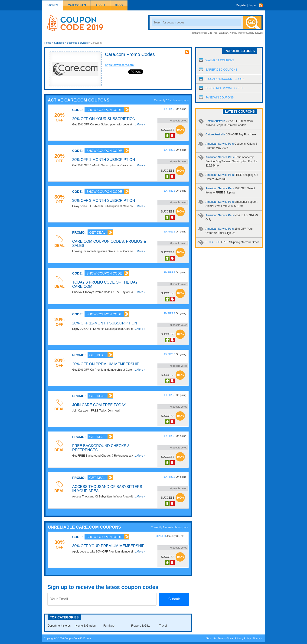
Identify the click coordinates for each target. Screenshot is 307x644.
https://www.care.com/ (120, 65)
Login (252, 5)
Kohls (233, 33)
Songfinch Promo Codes (225, 88)
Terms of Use (225, 638)
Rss (262, 5)
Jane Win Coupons (220, 98)
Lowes (259, 33)
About (100, 5)
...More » (140, 124)
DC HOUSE (232, 242)
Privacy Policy (243, 638)
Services (59, 43)
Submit (174, 599)
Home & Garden (86, 626)
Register (241, 5)
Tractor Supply (246, 33)
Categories (77, 5)
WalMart (224, 33)
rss (187, 52)
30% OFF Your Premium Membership (108, 546)
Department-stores (59, 626)
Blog (119, 5)
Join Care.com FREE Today (99, 405)
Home (48, 43)
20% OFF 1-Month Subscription (104, 160)
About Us (211, 638)
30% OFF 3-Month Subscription (104, 201)
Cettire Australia (231, 134)
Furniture (109, 626)
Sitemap (257, 638)
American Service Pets (232, 161)
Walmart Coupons (220, 60)
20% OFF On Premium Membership (106, 364)
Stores (52, 5)
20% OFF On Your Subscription (104, 119)
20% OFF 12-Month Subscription (105, 323)
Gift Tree (212, 33)
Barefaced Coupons (221, 70)
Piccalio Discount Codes (225, 79)
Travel (163, 626)
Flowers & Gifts (141, 626)
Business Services (77, 43)
